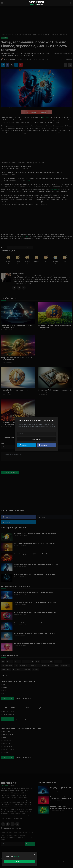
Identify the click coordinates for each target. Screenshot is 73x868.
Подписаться (37, 439)
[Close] (56, 419)
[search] (71, 3)
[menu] (2, 3)
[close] (35, 854)
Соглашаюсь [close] (19, 861)
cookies (16, 857)
